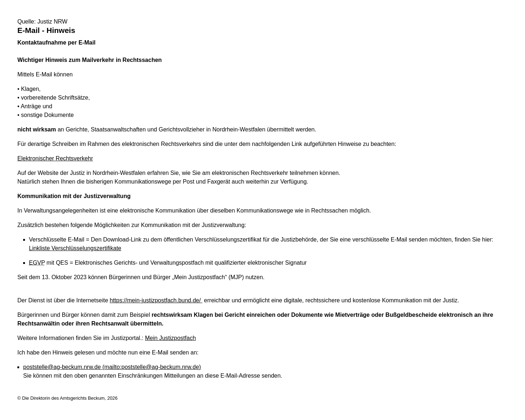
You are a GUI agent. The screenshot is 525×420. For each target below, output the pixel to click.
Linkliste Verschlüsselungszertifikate (75, 248)
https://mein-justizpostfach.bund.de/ (156, 300)
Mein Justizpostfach (171, 338)
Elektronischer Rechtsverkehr (55, 158)
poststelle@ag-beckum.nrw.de (112, 367)
